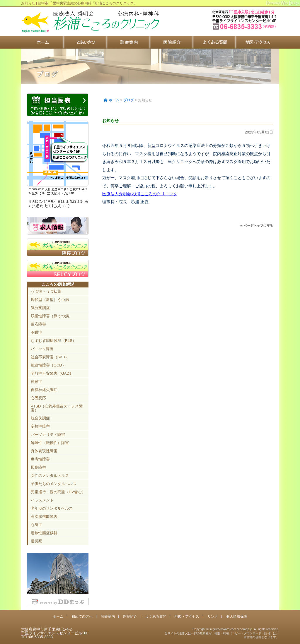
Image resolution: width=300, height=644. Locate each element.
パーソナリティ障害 (48, 435)
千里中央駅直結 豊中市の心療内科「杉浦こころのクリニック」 (90, 22)
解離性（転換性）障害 (50, 443)
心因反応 (38, 398)
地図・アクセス (257, 42)
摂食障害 (38, 467)
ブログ (129, 100)
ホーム (43, 42)
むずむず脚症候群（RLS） (53, 341)
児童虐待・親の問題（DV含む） (58, 492)
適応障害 (38, 324)
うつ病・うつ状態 (46, 291)
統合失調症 (40, 418)
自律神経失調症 (44, 390)
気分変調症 (40, 308)
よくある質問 (215, 42)
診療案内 (128, 42)
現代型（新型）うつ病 (50, 300)
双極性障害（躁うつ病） (52, 316)
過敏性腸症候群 (44, 533)
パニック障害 (42, 349)
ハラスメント (42, 500)
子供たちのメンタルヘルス (54, 484)
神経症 (36, 382)
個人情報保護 (237, 616)
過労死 (36, 541)
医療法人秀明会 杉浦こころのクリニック (140, 194)
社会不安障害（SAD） (50, 357)
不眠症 (36, 332)
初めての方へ (85, 42)
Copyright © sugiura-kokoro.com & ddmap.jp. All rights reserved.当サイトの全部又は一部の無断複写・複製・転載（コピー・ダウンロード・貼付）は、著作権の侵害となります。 (222, 633)
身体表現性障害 (44, 451)
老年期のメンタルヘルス (52, 508)
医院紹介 (172, 42)
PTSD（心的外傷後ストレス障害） (57, 408)
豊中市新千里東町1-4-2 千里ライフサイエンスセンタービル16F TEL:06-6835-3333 (245, 29)
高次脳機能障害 (44, 517)
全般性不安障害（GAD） (52, 373)
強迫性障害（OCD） (48, 365)
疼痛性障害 (40, 459)
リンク (213, 616)
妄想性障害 (40, 426)
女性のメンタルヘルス (50, 476)
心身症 (36, 525)
